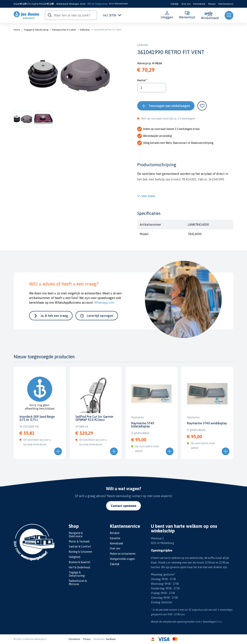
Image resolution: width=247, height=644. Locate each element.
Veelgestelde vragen (122, 559)
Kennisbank (199, 4)
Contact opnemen (123, 506)
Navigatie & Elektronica (76, 535)
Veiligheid (74, 557)
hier (219, 622)
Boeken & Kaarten (80, 562)
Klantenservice (226, 4)
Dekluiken (85, 30)
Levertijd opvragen (100, 316)
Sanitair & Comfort (80, 547)
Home (17, 30)
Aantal (141, 80)
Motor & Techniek (79, 541)
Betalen (115, 533)
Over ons (186, 4)
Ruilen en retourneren (123, 554)
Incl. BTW (112, 15)
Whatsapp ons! (104, 303)
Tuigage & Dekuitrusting (36, 30)
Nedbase (111, 639)
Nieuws (212, 4)
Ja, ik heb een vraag (54, 316)
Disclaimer (74, 639)
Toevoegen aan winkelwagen (169, 106)
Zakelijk (175, 4)
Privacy (87, 639)
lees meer (148, 196)
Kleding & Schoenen (80, 552)
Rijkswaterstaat (121, 4)
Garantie (115, 538)
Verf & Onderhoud (79, 567)
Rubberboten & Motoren (78, 583)
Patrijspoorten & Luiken (64, 30)
